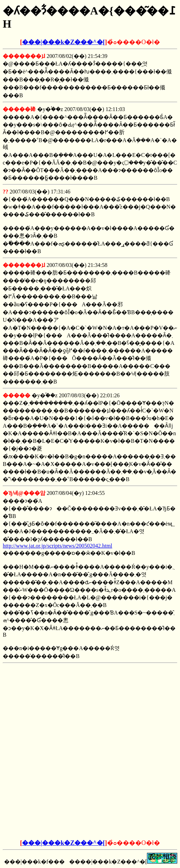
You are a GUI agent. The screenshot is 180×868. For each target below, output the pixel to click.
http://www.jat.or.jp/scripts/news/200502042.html (57, 546)
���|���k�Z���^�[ (63, 42)
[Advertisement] (90, 709)
